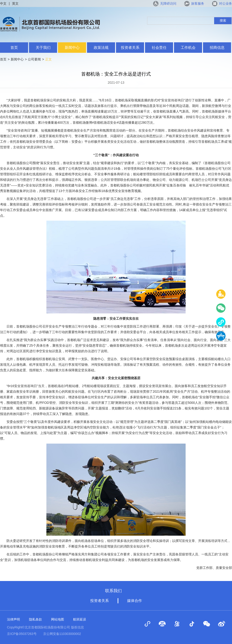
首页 (14, 48)
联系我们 (113, 591)
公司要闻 (34, 59)
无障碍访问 (168, 3)
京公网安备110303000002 (62, 634)
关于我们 (43, 48)
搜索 (223, 20)
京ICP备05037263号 (22, 634)
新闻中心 (72, 48)
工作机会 (188, 48)
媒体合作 (135, 601)
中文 (3, 3)
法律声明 (13, 619)
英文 (15, 3)
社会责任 (159, 48)
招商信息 (217, 48)
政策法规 (101, 48)
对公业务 (226, 3)
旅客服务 (198, 3)
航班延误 (80, 619)
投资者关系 (130, 48)
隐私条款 (35, 619)
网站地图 (58, 619)
